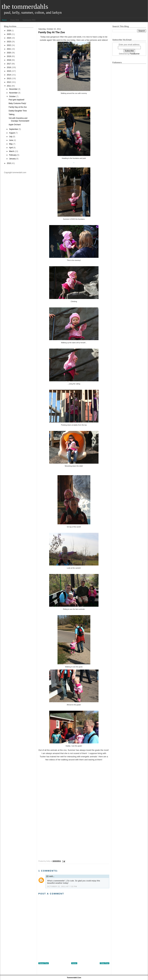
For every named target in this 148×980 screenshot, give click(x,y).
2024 (9, 38)
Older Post (105, 963)
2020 (9, 53)
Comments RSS (29, 20)
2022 (9, 45)
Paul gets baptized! (16, 100)
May (11, 144)
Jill (47, 876)
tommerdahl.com (74, 978)
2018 (9, 60)
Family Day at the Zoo (18, 107)
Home (4, 20)
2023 (9, 42)
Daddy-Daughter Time (18, 111)
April (11, 148)
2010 (9, 163)
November (13, 93)
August (12, 133)
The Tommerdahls (25, 6)
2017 (9, 64)
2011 (9, 86)
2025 (9, 34)
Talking (11, 114)
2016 (9, 67)
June (11, 140)
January (12, 159)
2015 (9, 71)
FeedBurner (135, 54)
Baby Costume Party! (17, 103)
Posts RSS (15, 20)
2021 (9, 49)
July (11, 137)
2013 (9, 79)
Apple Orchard (15, 125)
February (13, 155)
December (13, 89)
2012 (9, 82)
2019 (9, 56)
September (14, 129)
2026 (9, 31)
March (12, 151)
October (12, 96)
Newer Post (44, 963)
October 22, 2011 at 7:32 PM (62, 886)
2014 (9, 75)
